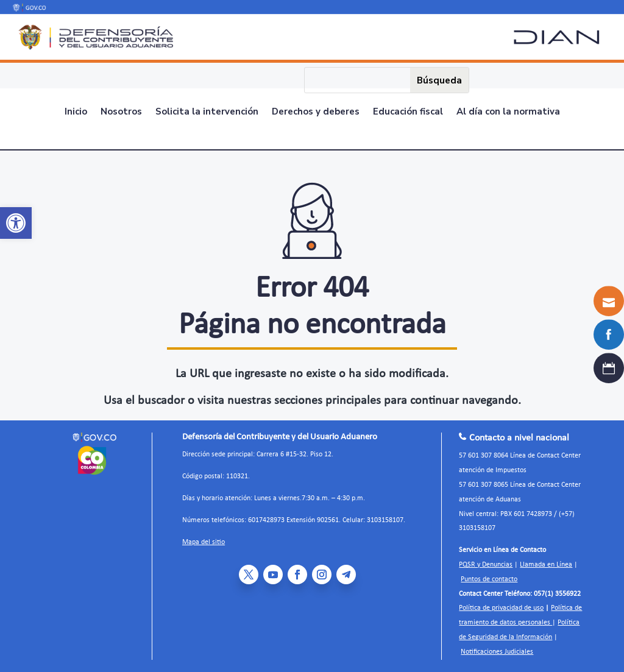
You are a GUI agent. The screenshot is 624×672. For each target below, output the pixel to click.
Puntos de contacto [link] (489, 579)
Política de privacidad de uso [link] (501, 608)
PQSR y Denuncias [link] (486, 565)
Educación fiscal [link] (408, 112)
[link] (16, 223)
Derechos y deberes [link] (316, 112)
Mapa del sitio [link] (204, 542)
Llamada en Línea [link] (546, 565)
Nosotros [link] (121, 112)
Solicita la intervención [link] (207, 112)
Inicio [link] (76, 112)
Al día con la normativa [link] (508, 112)
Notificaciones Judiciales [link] (497, 652)
